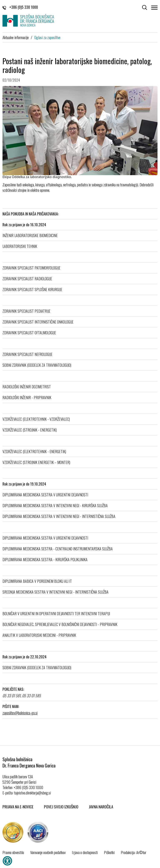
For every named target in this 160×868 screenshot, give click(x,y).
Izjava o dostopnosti (85, 852)
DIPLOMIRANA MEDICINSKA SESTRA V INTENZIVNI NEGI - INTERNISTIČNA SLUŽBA (59, 516)
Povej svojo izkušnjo (61, 807)
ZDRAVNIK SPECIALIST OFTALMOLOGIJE (29, 333)
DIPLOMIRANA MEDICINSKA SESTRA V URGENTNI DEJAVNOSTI (45, 495)
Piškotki (109, 852)
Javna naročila (101, 807)
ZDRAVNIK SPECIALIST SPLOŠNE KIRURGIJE (32, 289)
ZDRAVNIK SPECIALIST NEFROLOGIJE (27, 354)
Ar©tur (141, 852)
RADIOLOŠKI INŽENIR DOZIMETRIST (27, 387)
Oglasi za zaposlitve (47, 37)
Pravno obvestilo (13, 852)
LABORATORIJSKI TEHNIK (20, 246)
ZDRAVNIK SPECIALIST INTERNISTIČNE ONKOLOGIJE (38, 322)
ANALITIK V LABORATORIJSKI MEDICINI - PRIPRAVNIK (39, 635)
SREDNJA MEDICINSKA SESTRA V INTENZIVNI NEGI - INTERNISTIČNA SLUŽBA (56, 592)
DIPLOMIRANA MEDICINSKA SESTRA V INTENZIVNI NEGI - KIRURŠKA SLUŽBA (55, 505)
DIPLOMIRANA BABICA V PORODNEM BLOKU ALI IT (37, 581)
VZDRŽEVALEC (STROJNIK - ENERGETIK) (30, 430)
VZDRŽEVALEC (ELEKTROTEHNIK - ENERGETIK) (34, 451)
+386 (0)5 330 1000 (20, 7)
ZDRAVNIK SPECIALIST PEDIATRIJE (26, 311)
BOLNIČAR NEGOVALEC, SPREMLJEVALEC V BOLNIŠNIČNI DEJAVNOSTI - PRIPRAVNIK (60, 624)
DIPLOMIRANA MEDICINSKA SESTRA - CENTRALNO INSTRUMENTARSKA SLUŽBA (58, 549)
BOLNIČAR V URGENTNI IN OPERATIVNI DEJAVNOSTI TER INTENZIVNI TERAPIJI (56, 614)
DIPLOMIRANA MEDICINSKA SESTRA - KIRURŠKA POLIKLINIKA (45, 559)
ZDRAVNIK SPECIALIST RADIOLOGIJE (27, 279)
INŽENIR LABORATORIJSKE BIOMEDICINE (30, 235)
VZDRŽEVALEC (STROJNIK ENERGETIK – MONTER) (36, 462)
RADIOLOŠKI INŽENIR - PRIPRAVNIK (27, 397)
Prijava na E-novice (18, 807)
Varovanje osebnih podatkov (48, 852)
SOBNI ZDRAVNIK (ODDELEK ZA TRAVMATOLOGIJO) (37, 365)
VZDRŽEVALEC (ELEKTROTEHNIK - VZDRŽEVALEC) (36, 419)
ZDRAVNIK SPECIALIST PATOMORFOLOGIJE (31, 268)
